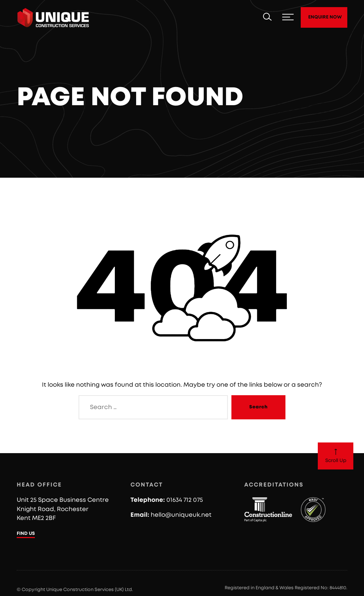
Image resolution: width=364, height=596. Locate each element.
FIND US (26, 534)
